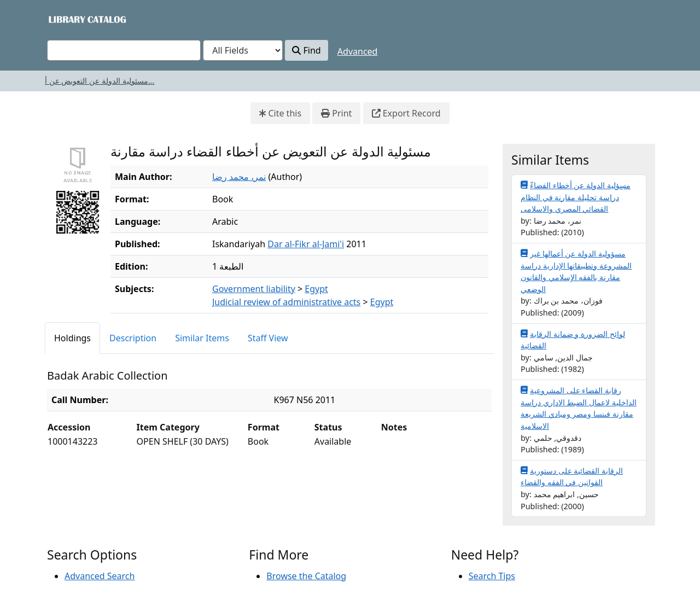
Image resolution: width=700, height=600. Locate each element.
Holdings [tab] (72, 338)
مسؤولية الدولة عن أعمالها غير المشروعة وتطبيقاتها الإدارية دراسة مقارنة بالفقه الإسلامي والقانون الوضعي (576, 271)
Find (306, 50)
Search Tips (492, 576)
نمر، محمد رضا (239, 177)
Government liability (254, 289)
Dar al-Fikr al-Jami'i (306, 244)
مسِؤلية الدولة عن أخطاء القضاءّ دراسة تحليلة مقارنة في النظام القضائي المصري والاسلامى (576, 197)
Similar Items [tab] (202, 338)
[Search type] (243, 50)
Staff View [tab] (268, 338)
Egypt (316, 289)
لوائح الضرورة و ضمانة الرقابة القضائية (573, 340)
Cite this (280, 113)
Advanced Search (100, 576)
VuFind (66, 19)
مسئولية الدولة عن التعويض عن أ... (100, 81)
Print (336, 113)
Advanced (358, 51)
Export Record (406, 113)
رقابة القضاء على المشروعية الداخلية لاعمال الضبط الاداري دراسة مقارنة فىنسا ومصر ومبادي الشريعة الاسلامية (579, 408)
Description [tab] (133, 338)
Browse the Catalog (306, 576)
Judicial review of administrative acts (286, 302)
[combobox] (124, 50)
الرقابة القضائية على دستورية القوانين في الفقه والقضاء (572, 476)
